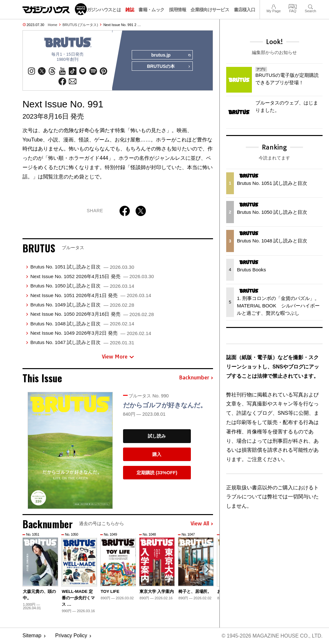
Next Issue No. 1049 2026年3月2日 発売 (91, 333)
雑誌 (130, 10)
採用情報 (178, 10)
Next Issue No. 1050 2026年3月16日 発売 (92, 314)
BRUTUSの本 (168, 67)
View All (202, 524)
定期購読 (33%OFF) (157, 473)
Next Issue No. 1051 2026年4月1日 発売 (91, 295)
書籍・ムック (151, 10)
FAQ (293, 6)
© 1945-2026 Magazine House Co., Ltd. (272, 636)
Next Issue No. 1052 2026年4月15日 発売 (92, 277)
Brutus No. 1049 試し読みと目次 (82, 305)
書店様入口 (245, 10)
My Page (273, 6)
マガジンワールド (55, 9)
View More (118, 357)
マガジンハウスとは (102, 10)
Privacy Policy (71, 636)
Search (311, 6)
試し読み (157, 436)
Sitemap (32, 636)
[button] (207, 570)
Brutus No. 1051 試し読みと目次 (82, 267)
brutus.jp (171, 55)
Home (53, 25)
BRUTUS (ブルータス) (80, 25)
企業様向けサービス (210, 10)
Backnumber (196, 378)
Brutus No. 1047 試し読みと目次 (82, 343)
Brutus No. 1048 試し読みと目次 (82, 324)
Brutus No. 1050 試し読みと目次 (82, 286)
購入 (157, 455)
